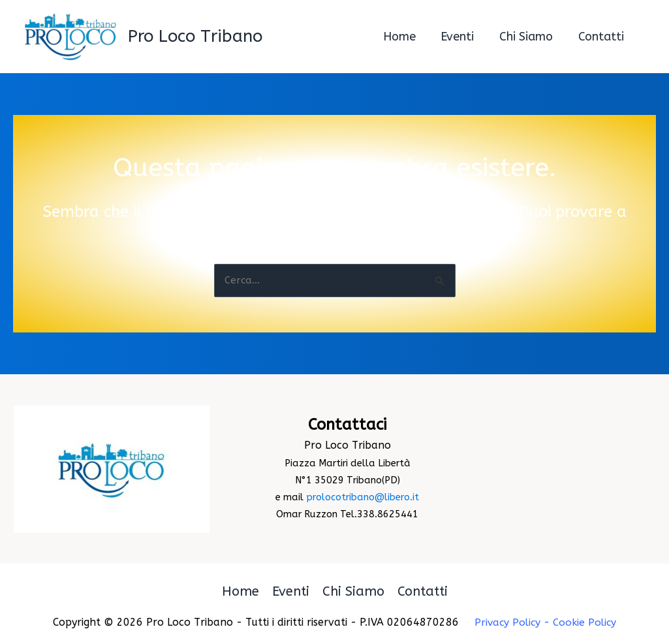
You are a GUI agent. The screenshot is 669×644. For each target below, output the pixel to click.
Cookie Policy (586, 622)
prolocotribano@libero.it (363, 498)
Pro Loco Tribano (195, 36)
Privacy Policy (507, 622)
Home (241, 592)
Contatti (423, 592)
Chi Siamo (353, 592)
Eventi (291, 592)
